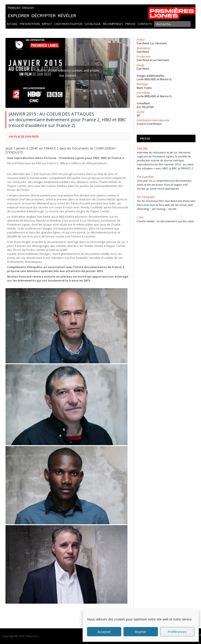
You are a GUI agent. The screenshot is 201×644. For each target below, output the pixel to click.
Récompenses (113, 24)
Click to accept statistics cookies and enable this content (68, 73)
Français (14, 8)
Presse (130, 24)
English (28, 8)
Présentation (30, 24)
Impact (47, 24)
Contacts (145, 24)
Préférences (177, 632)
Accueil (12, 24)
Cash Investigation (68, 24)
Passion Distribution (149, 124)
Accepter (104, 632)
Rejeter (141, 632)
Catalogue (93, 24)
